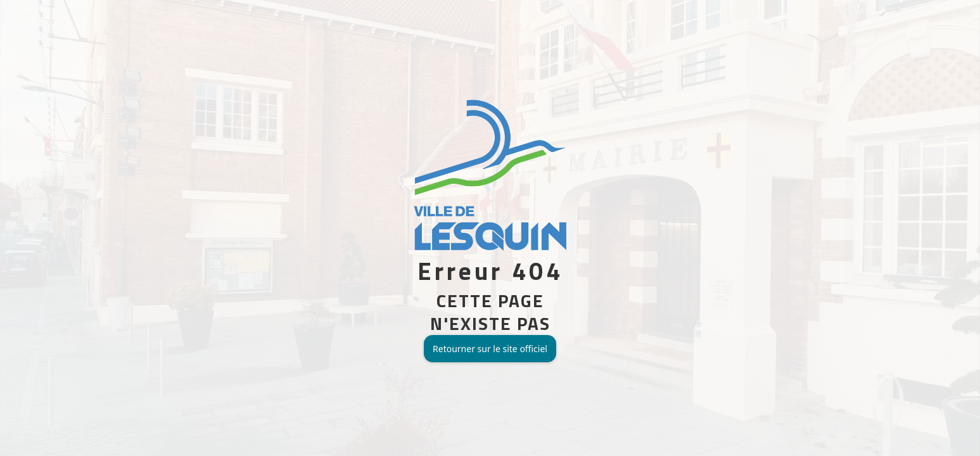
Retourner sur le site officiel (490, 349)
